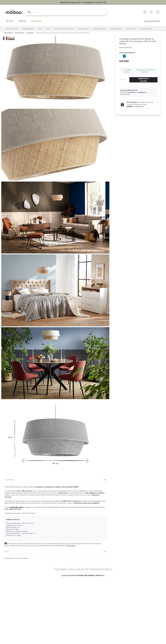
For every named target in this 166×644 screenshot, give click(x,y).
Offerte (22, 21)
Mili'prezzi (36, 21)
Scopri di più (71, 546)
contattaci (141, 92)
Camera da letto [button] (83, 29)
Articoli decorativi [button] (146, 29)
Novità (10, 21)
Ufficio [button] (40, 29)
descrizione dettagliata (125, 47)
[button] (35, 594)
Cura (7, 551)
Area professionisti (152, 21)
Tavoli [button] (48, 29)
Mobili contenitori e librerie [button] (64, 29)
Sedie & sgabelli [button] (28, 29)
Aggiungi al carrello (143, 80)
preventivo (132, 92)
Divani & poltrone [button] (12, 29)
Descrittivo (9, 480)
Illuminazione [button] (131, 29)
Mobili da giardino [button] (116, 29)
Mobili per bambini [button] (99, 29)
